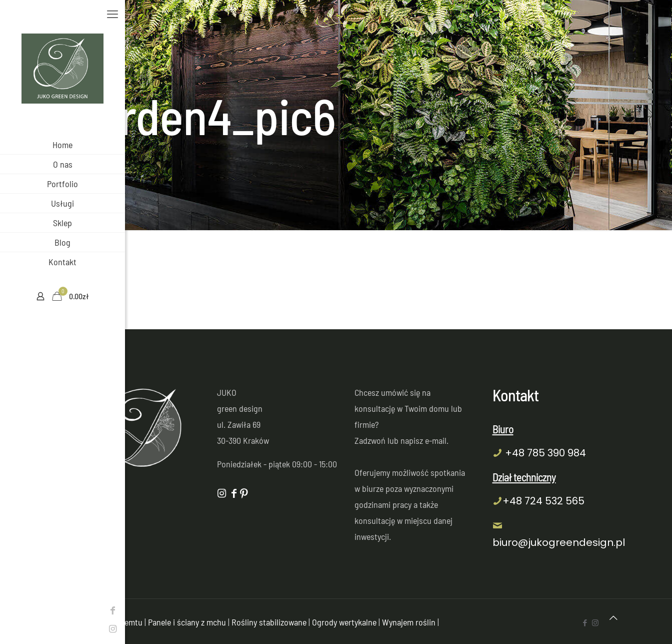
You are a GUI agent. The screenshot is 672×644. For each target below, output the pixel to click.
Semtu (131, 622)
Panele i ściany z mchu (187, 622)
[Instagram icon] (12, 628)
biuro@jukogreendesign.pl (559, 542)
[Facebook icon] (12, 610)
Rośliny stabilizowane (269, 622)
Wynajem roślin (409, 622)
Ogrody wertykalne (344, 622)
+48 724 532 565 (543, 501)
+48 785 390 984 (545, 453)
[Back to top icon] (613, 617)
